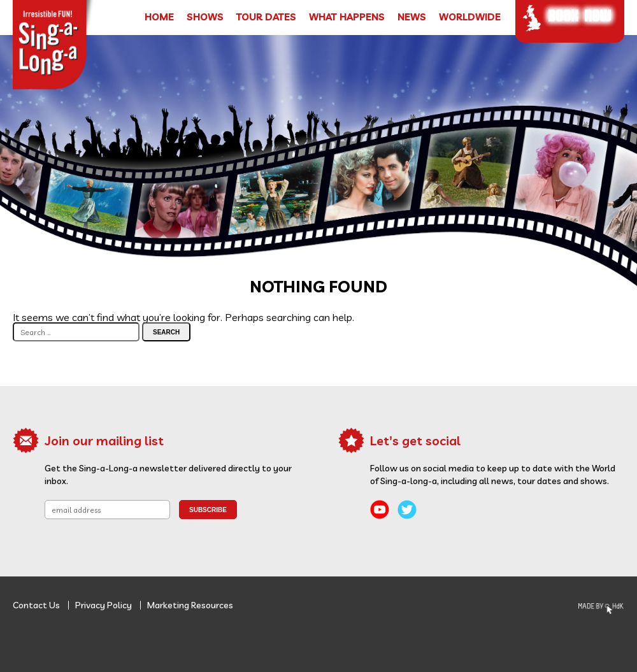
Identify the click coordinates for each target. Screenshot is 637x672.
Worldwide (470, 17)
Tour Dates (266, 17)
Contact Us (36, 605)
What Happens (347, 17)
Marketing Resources (190, 605)
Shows (205, 17)
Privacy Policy (104, 605)
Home (159, 17)
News (412, 17)
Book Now (580, 15)
